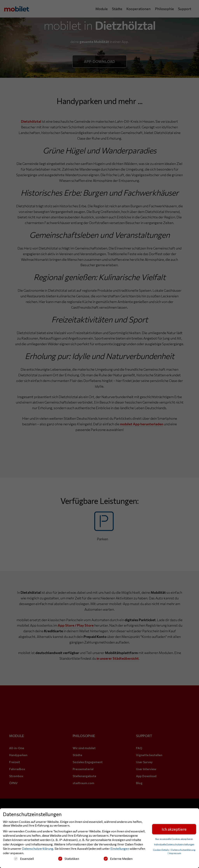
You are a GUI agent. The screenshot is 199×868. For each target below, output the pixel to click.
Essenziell (24, 859)
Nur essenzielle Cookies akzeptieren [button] (174, 839)
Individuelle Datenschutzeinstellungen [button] (174, 845)
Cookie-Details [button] (161, 850)
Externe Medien (118, 859)
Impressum (175, 854)
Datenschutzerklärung (38, 849)
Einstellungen (120, 849)
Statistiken (69, 859)
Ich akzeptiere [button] (174, 830)
